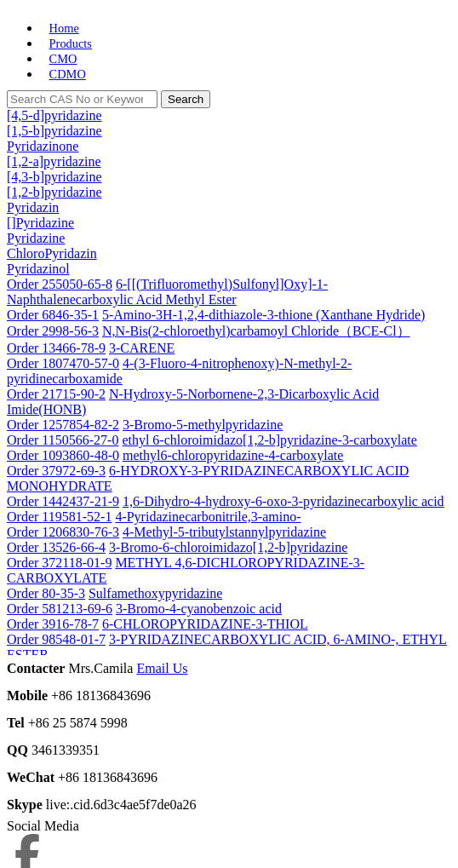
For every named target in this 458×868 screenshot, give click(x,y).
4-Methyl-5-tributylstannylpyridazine (224, 532)
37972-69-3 (74, 471)
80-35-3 (63, 593)
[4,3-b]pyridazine (54, 177)
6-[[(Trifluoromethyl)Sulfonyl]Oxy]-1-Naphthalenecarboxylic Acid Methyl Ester (167, 292)
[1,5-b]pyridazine (54, 131)
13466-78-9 (74, 348)
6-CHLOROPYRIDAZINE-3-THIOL (205, 624)
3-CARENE (142, 348)
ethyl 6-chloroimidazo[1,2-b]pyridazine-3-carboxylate (269, 440)
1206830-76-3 (80, 532)
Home (64, 28)
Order (24, 284)
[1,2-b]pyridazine (54, 192)
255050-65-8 (77, 284)
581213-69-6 (77, 609)
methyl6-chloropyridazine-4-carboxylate (233, 455)
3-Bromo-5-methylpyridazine (203, 425)
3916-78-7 (70, 624)
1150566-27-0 (80, 440)
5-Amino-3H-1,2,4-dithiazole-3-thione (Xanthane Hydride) (263, 315)
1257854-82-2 (80, 425)
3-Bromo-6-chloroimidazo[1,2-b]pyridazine (228, 547)
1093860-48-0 (80, 455)
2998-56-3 (70, 331)
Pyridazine (36, 238)
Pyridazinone (43, 146)
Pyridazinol (38, 269)
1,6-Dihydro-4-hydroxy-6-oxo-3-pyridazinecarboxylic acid (283, 501)
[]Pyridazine (40, 223)
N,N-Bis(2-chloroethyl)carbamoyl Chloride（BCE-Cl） (256, 331)
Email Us (162, 668)
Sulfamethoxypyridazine (155, 593)
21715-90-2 (74, 394)
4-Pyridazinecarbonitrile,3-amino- (208, 517)
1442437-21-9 (80, 501)
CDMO (68, 74)
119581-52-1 (77, 517)
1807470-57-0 (80, 363)
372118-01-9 (77, 563)
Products (71, 43)
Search (186, 99)
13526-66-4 (74, 547)
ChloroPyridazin (52, 253)
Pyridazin (33, 207)
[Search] (82, 99)
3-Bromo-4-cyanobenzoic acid (199, 609)
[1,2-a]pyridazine (54, 161)
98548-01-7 (74, 639)
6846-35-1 (70, 315)
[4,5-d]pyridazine (54, 115)
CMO (63, 59)
